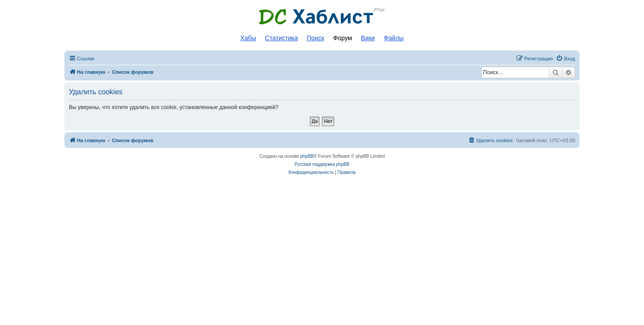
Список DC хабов (322, 17)
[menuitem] (566, 59)
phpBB (307, 156)
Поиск (316, 38)
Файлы (394, 38)
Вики (368, 38)
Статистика (282, 38)
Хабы (248, 38)
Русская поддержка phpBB (322, 164)
